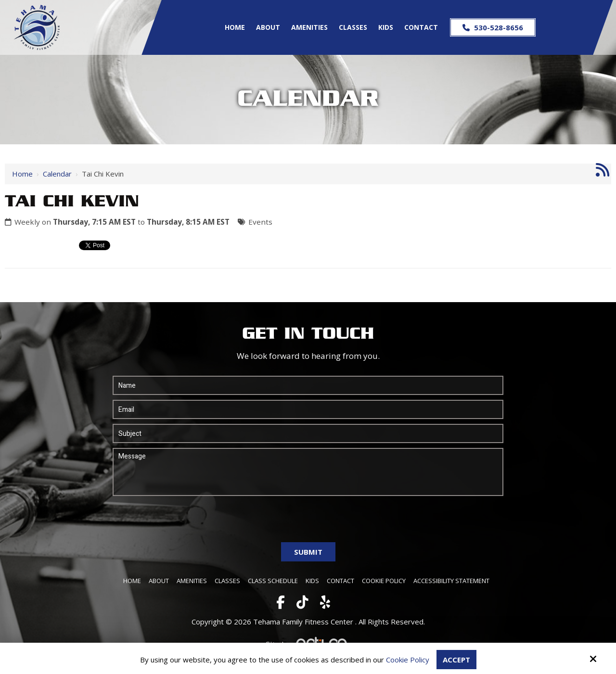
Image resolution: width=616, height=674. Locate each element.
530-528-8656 (493, 27)
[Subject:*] (308, 433)
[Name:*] (308, 385)
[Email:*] (308, 409)
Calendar (57, 174)
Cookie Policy (408, 660)
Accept (456, 660)
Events (260, 222)
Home (22, 174)
